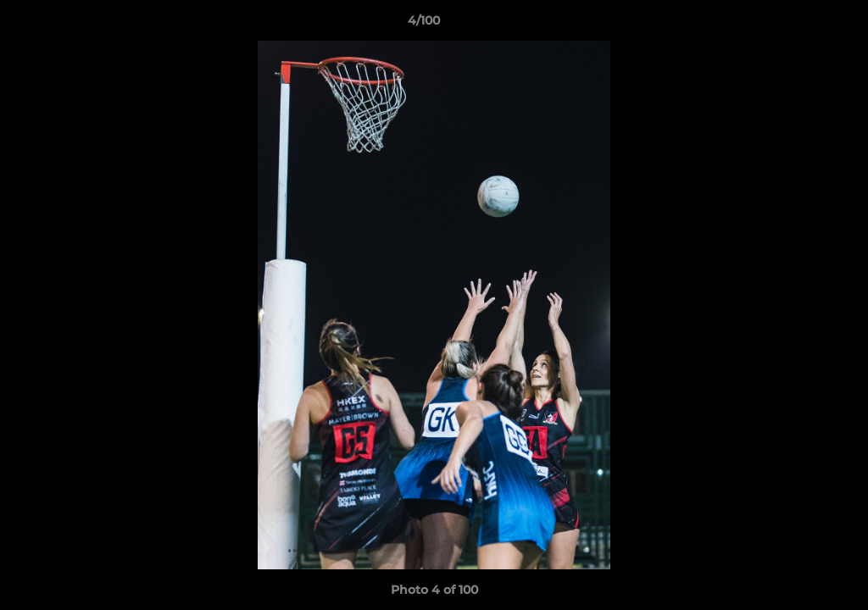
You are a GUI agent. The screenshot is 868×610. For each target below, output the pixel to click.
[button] (797, 25)
